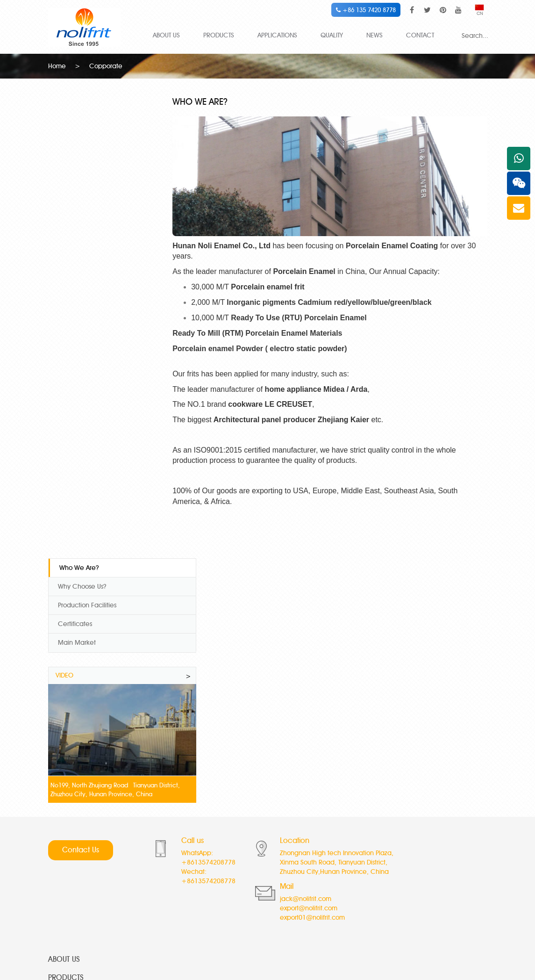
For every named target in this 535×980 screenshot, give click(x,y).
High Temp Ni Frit (73, 850)
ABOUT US (166, 35)
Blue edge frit (199, 887)
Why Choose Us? (82, 125)
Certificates (75, 162)
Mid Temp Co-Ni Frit (77, 826)
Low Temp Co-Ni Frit (77, 838)
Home (57, 65)
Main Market (77, 181)
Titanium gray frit (203, 875)
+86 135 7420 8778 (366, 10)
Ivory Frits (192, 838)
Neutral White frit (357, 826)
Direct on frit (350, 875)
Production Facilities (87, 143)
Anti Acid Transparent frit (368, 862)
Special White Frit (74, 862)
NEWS (374, 35)
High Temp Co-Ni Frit (78, 814)
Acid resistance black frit (368, 887)
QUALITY (332, 35)
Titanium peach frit (207, 862)
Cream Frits (349, 814)
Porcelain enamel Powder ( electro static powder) (275, 342)
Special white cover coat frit (221, 826)
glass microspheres (321, 935)
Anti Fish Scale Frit (74, 875)
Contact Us (81, 575)
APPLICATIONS (277, 35)
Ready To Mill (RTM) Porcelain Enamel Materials (273, 326)
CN (479, 11)
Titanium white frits (75, 887)
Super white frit (201, 814)
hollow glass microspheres (258, 935)
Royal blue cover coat (212, 850)
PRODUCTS (219, 35)
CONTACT (420, 35)
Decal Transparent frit (364, 850)
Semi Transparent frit (362, 838)
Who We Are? (79, 106)
